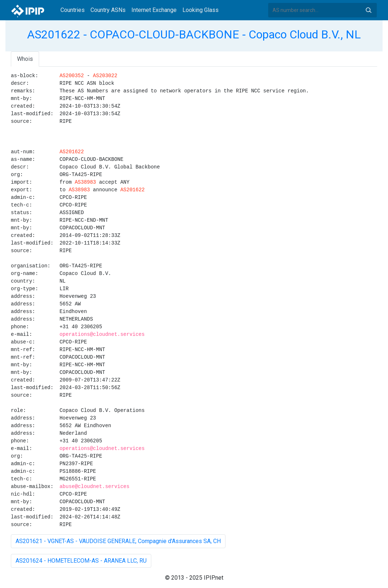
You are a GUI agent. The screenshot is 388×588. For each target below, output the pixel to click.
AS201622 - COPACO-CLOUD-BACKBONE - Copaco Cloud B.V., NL (194, 34)
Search (368, 10)
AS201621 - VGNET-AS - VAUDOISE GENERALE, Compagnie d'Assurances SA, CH (118, 541)
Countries (73, 10)
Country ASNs (108, 10)
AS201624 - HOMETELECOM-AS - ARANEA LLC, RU (81, 561)
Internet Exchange (154, 10)
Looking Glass (201, 10)
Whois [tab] (25, 59)
